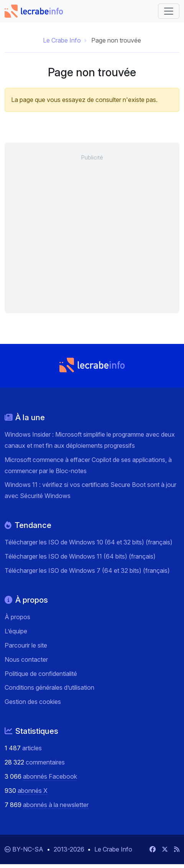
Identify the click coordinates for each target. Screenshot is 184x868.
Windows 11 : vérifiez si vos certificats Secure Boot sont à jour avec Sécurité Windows (90, 490)
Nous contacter (26, 659)
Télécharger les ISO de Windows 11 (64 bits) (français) (80, 556)
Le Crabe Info (62, 40)
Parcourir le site (26, 645)
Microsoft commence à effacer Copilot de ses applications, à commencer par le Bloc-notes (88, 465)
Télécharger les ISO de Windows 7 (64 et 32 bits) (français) (87, 570)
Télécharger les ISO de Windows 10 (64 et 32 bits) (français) (89, 542)
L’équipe (16, 631)
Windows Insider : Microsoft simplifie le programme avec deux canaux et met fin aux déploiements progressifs (90, 440)
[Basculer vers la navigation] (169, 11)
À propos (17, 617)
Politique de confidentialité (41, 674)
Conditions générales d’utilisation (49, 687)
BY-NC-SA (29, 849)
